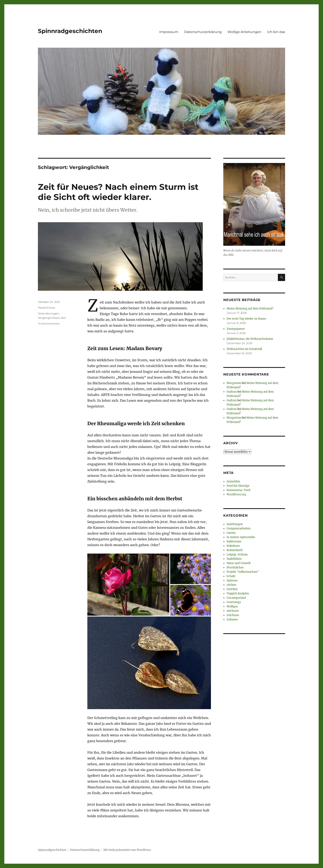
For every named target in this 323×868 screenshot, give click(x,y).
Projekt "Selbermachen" (243, 572)
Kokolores (233, 546)
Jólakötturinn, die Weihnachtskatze (250, 339)
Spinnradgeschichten (70, 31)
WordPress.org (236, 494)
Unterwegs (234, 602)
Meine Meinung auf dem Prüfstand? (250, 309)
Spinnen (232, 580)
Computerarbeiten (239, 528)
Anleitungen (235, 524)
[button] (128, 585)
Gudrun (232, 392)
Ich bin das (276, 32)
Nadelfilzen (234, 559)
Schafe (231, 576)
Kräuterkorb (235, 550)
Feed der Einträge (238, 486)
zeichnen (233, 611)
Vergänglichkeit (49, 318)
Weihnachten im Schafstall (244, 349)
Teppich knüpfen (238, 593)
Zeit (63, 318)
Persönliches (46, 308)
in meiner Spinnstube (241, 537)
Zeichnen (233, 615)
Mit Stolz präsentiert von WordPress (127, 850)
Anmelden (233, 481)
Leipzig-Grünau (237, 554)
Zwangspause (236, 329)
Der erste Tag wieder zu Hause (246, 319)
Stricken (232, 589)
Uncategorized (236, 598)
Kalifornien (234, 541)
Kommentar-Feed (238, 490)
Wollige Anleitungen (244, 32)
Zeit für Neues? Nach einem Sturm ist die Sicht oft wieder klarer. (118, 192)
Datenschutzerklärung (203, 32)
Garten (231, 533)
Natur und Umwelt (239, 563)
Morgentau (234, 383)
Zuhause (232, 619)
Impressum (169, 32)
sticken (231, 585)
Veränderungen (49, 313)
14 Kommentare (49, 324)
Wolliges (232, 606)
